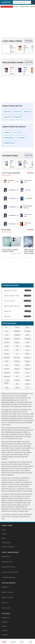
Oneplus (28, 361)
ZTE (27, 388)
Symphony (7, 376)
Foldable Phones (9, 143)
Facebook (5, 622)
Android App (6, 618)
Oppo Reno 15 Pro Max (17, 291)
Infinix (7, 350)
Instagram (5, 635)
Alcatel (17, 327)
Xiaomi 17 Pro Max (7, 592)
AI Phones (7, 133)
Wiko (7, 388)
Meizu (28, 354)
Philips (28, 365)
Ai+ (7, 327)
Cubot (28, 335)
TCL (17, 376)
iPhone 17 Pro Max (7, 598)
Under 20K (17, 112)
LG (17, 354)
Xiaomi (17, 388)
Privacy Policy (6, 543)
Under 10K (7, 112)
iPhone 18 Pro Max (17, 301)
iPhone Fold (17, 316)
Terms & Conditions (8, 547)
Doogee (7, 339)
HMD (28, 343)
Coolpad (17, 335)
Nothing (17, 361)
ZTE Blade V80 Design (9, 577)
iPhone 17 (5, 603)
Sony (27, 373)
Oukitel (17, 365)
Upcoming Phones (24, 7)
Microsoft (17, 358)
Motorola (28, 358)
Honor (7, 346)
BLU (7, 335)
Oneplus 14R (17, 311)
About (4, 538)
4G (15, 133)
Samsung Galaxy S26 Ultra (17, 306)
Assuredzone (6, 2)
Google (17, 343)
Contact (4, 534)
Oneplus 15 (5, 587)
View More (29, 41)
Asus (7, 331)
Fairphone (27, 339)
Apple (27, 327)
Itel (17, 350)
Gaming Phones (9, 138)
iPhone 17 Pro (6, 608)
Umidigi (28, 380)
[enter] (33, 2)
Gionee (7, 343)
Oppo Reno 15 (6, 556)
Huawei (27, 346)
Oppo (7, 365)
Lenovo (7, 354)
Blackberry (17, 331)
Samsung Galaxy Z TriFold (17, 296)
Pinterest (5, 631)
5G (20, 133)
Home (4, 530)
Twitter (4, 626)
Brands (16, 7)
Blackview (28, 331)
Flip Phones (21, 138)
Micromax (7, 358)
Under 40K (7, 117)
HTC (17, 346)
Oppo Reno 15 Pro (7, 562)
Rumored (28, 369)
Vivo (17, 384)
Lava (28, 350)
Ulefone (17, 380)
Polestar (7, 369)
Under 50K (17, 117)
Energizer (17, 339)
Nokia (7, 361)
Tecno (28, 376)
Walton (27, 384)
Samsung (7, 373)
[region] (18, 21)
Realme (17, 369)
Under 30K (27, 112)
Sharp (17, 373)
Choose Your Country (7, 7)
